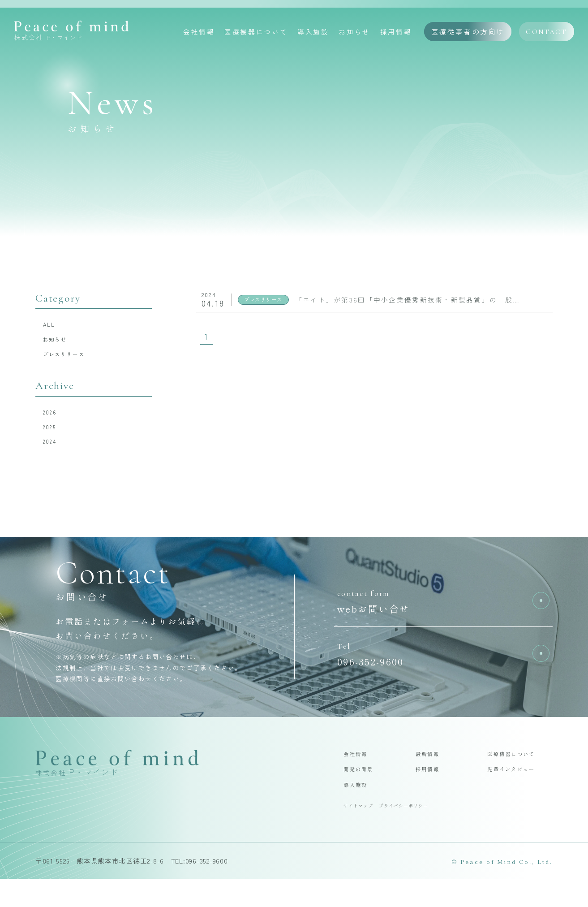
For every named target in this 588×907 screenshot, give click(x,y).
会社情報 (199, 32)
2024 (54, 457)
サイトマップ (363, 832)
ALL (53, 326)
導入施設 (313, 32)
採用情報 (396, 32)
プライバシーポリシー (420, 832)
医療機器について (256, 32)
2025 (54, 440)
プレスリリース (73, 361)
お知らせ (354, 32)
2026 (54, 422)
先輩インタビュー (519, 792)
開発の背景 (364, 792)
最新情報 (432, 773)
